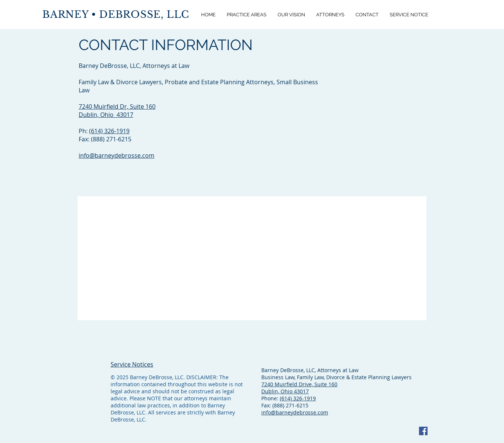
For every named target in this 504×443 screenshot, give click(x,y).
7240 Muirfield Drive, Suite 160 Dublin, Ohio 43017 (299, 388)
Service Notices (132, 364)
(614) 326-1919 (109, 131)
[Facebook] (423, 431)
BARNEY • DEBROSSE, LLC (116, 14)
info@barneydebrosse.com (117, 155)
